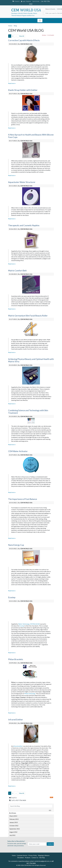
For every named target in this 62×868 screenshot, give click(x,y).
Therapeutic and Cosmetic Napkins (24, 225)
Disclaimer (21, 858)
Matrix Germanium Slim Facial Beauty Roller (28, 316)
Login (23, 1)
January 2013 (14, 822)
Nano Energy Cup (16, 545)
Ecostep (12, 597)
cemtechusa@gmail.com (42, 861)
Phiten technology (30, 694)
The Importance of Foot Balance (23, 499)
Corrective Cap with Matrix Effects (24, 40)
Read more (12, 83)
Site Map (42, 858)
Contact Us (35, 858)
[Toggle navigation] (40, 21)
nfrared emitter (18, 746)
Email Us (13, 798)
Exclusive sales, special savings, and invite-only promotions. (17, 843)
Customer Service (22, 855)
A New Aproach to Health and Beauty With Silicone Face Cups (31, 136)
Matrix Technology (24, 624)
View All (22, 36)
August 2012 (13, 832)
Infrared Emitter (16, 720)
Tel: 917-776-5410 (48, 20)
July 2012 (12, 835)
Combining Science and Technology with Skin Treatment (28, 412)
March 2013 (13, 816)
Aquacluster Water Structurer (22, 182)
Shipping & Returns (44, 855)
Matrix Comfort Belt (17, 271)
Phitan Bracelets (16, 659)
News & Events (50, 9)
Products (28, 858)
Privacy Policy (33, 855)
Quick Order (36, 1)
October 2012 (14, 826)
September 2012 (15, 829)
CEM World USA (35, 624)
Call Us (17, 800)
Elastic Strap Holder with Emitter (23, 90)
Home (14, 855)
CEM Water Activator (18, 451)
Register (29, 1)
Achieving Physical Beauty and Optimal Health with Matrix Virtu (31, 360)
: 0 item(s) (16, 1)
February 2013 (14, 819)
